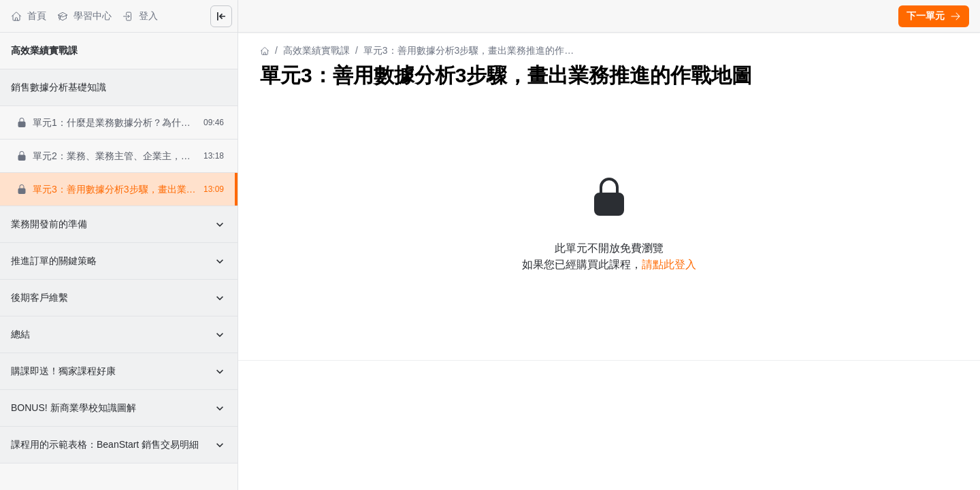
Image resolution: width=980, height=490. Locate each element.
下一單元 (934, 16)
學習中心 (84, 16)
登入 (140, 16)
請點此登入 (669, 264)
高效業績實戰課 (44, 50)
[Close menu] (221, 16)
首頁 (29, 16)
